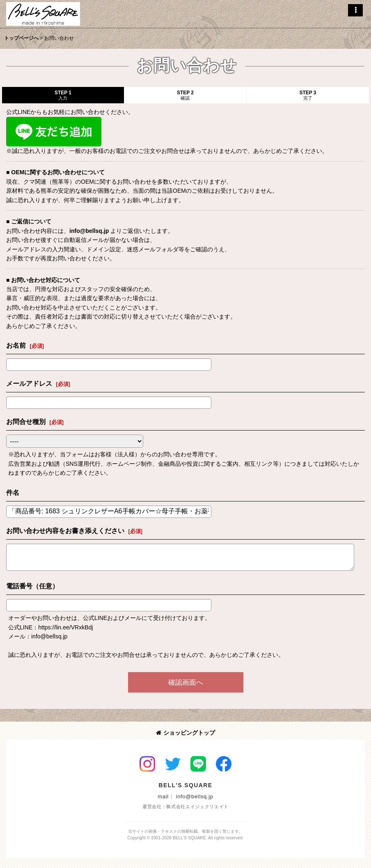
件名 (13, 492)
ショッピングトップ (185, 733)
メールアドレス (29, 383)
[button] (355, 10)
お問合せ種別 (26, 421)
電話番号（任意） (32, 586)
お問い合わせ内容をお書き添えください (65, 531)
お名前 (16, 345)
